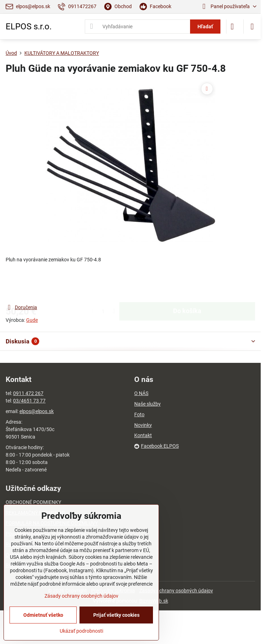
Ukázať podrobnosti (81, 631)
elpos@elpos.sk (37, 411)
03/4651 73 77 (29, 401)
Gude (32, 320)
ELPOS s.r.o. (29, 27)
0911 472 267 (28, 393)
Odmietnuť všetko (43, 615)
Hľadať (205, 27)
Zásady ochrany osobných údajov (176, 591)
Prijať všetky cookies (116, 615)
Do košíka (187, 283)
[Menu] (252, 27)
